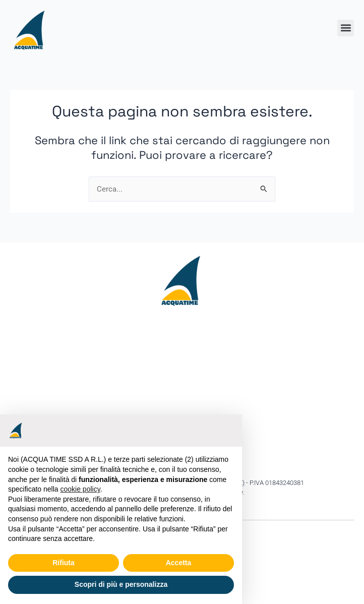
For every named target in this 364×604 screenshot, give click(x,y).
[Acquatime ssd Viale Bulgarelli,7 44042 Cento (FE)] (182, 392)
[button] (346, 28)
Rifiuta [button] (64, 563)
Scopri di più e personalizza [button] (121, 584)
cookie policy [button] (80, 489)
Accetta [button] (179, 563)
